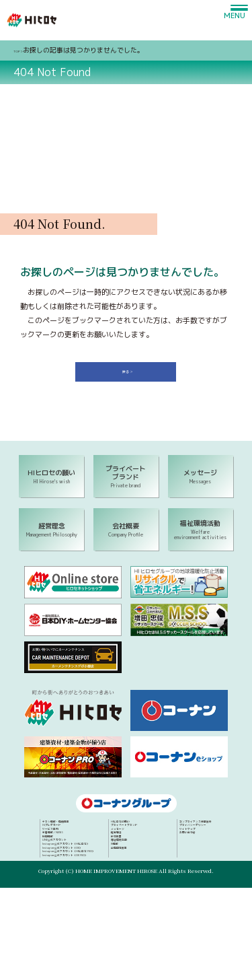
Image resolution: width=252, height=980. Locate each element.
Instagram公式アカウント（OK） (111, 892)
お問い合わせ (196, 945)
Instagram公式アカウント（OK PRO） (117, 909)
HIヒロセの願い (199, 833)
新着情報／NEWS (92, 858)
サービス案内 (87, 849)
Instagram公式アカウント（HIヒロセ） (119, 883)
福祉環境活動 (196, 875)
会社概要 (190, 866)
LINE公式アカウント (95, 875)
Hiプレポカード (90, 841)
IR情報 (187, 883)
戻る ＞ (130, 376)
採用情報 (82, 866)
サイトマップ (196, 936)
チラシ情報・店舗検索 (98, 833)
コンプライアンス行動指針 (212, 919)
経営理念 (190, 858)
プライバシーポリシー (206, 928)
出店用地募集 (196, 892)
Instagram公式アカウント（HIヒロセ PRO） (124, 901)
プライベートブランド (206, 841)
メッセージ (193, 849)
